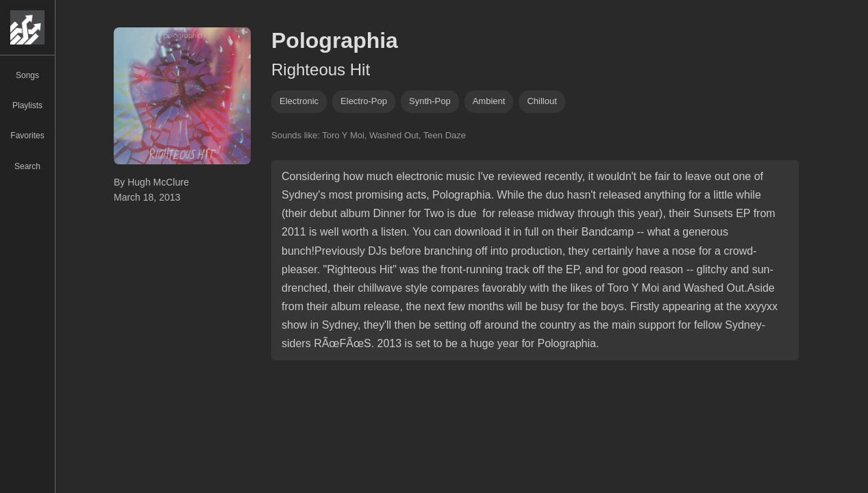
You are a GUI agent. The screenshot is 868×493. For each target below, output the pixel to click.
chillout (542, 101)
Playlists (27, 105)
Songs (27, 75)
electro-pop (364, 101)
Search (27, 166)
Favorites (27, 136)
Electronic (299, 101)
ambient (489, 101)
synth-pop (430, 101)
